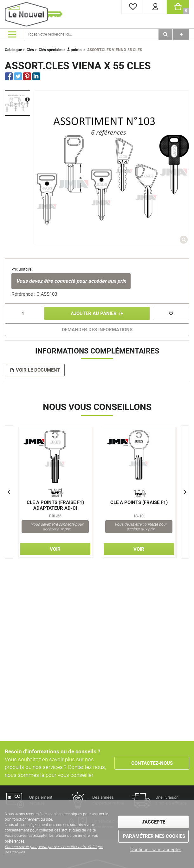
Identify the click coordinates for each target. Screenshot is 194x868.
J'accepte (153, 822)
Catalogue (13, 50)
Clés (30, 50)
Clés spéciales (51, 50)
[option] (17, 103)
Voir (55, 549)
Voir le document (38, 370)
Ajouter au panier (94, 313)
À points (74, 50)
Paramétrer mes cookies (154, 836)
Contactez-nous (152, 763)
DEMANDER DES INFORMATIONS (97, 330)
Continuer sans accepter (156, 850)
